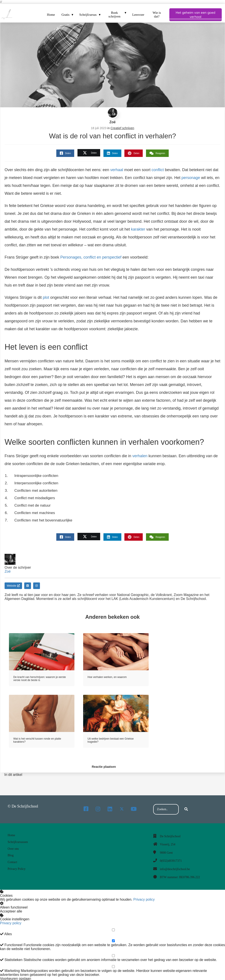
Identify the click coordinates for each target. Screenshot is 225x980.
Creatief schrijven (122, 128)
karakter (138, 229)
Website (13, 586)
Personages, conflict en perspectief (91, 257)
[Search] (186, 809)
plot (46, 297)
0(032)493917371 (171, 861)
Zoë (112, 122)
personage (191, 178)
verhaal (117, 170)
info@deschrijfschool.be (175, 869)
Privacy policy (144, 899)
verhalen (140, 456)
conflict (158, 170)
